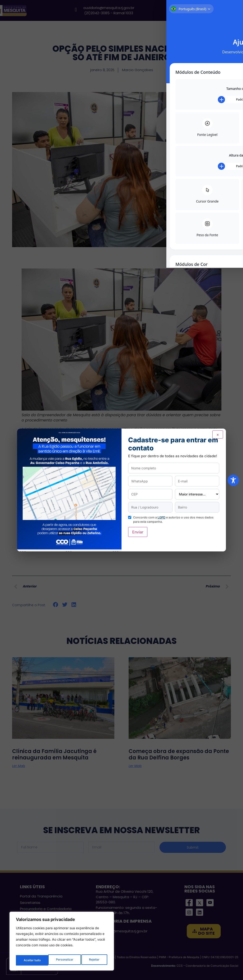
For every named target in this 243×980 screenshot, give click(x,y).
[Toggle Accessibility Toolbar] (233, 480)
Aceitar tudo (92, 960)
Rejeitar (62, 960)
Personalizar (32, 960)
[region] (62, 943)
